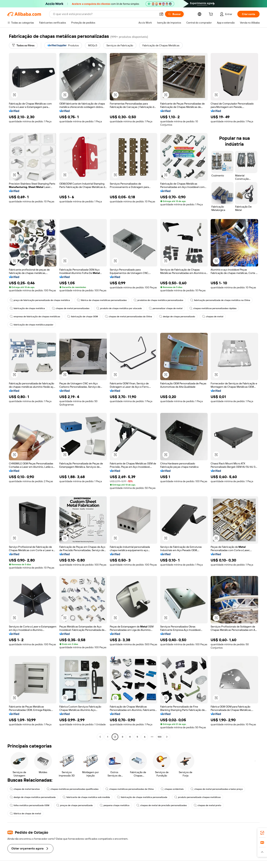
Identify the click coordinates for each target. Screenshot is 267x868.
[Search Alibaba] (105, 14)
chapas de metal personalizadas (71, 308)
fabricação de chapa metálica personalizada (142, 797)
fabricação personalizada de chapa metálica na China (220, 300)
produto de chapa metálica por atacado (119, 308)
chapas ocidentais (172, 789)
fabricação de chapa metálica (27, 308)
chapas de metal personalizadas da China (128, 317)
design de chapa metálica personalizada (33, 797)
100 (160, 737)
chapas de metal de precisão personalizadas (162, 805)
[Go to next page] (167, 737)
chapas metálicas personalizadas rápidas (213, 308)
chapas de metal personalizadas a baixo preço (217, 789)
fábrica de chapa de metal (25, 814)
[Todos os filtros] (23, 45)
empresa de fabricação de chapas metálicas (35, 317)
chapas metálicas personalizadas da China (130, 789)
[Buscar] (174, 14)
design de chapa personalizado (177, 317)
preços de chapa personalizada (75, 805)
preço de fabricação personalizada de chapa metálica (40, 300)
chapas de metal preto (207, 805)
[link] (262, 833)
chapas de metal (213, 317)
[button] (161, 14)
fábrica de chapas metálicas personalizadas (102, 300)
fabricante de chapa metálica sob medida (86, 797)
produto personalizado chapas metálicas (197, 797)
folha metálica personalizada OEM (30, 805)
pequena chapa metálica (115, 805)
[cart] (212, 15)
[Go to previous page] (100, 737)
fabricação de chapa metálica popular (32, 325)
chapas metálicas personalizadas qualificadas (73, 789)
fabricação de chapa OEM (83, 317)
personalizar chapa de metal (166, 308)
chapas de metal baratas (25, 789)
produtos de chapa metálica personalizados (158, 300)
